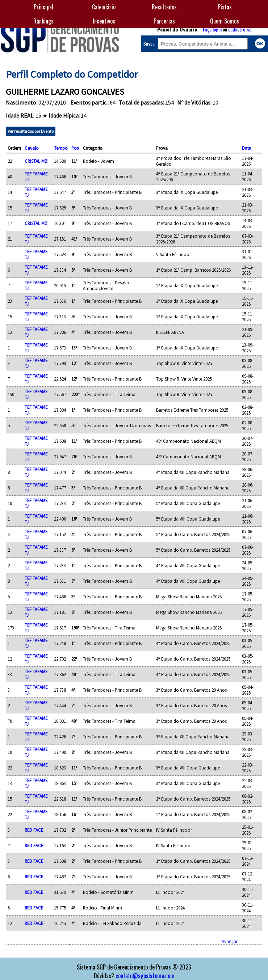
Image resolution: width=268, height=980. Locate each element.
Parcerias (164, 21)
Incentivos (104, 21)
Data (247, 148)
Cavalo (32, 148)
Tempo (61, 148)
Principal (43, 7)
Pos (75, 148)
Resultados (164, 7)
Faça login (212, 29)
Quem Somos (225, 21)
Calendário (104, 7)
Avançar (230, 941)
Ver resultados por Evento (31, 131)
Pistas (225, 7)
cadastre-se (240, 29)
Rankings (43, 21)
